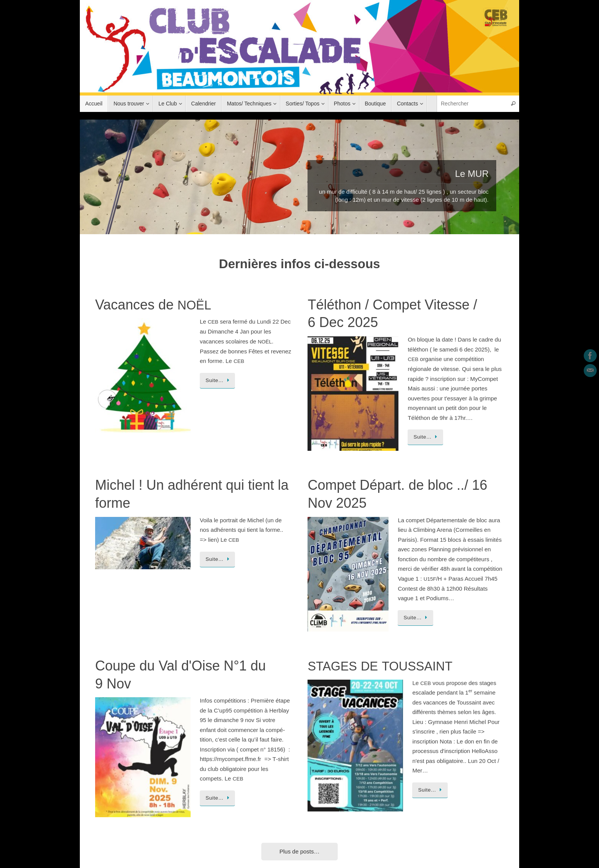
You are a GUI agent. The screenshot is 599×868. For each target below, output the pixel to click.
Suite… (219, 380)
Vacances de (153, 305)
